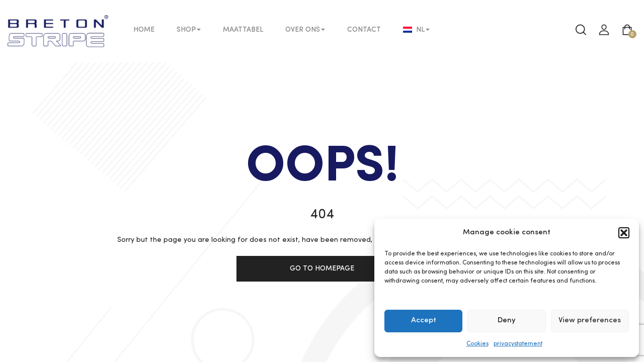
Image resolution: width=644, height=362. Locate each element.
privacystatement (518, 344)
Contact (364, 30)
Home (144, 30)
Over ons (305, 30)
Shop (189, 30)
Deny (507, 321)
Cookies (477, 344)
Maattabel (243, 30)
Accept (424, 321)
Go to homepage (322, 268)
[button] (624, 233)
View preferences (590, 321)
